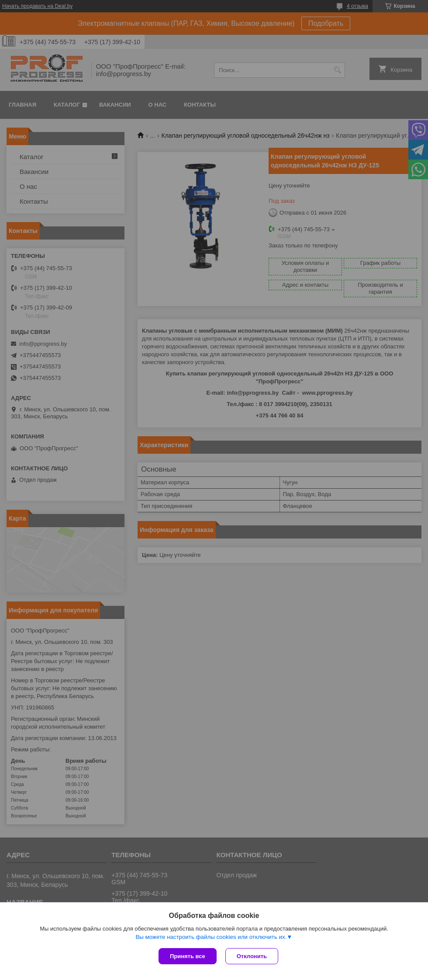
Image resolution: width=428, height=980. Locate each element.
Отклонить (252, 956)
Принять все (188, 956)
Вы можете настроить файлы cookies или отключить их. (211, 937)
